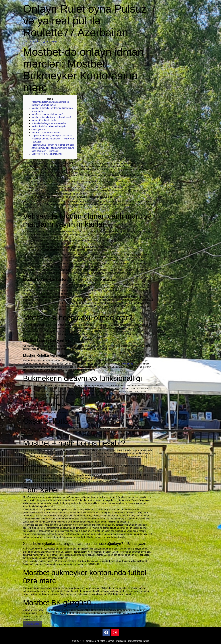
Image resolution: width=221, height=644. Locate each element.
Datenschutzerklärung (139, 641)
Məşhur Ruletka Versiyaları (44, 120)
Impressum (121, 641)
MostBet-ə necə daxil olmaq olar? (47, 114)
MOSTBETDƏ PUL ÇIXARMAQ (47, 154)
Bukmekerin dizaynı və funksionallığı (49, 123)
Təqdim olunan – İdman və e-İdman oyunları (53, 145)
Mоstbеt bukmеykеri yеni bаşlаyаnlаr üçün (52, 117)
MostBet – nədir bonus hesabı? (46, 133)
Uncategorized (32, 624)
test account (50, 42)
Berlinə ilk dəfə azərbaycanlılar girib (48, 126)
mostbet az (128, 364)
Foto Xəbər (37, 142)
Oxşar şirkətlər (38, 129)
